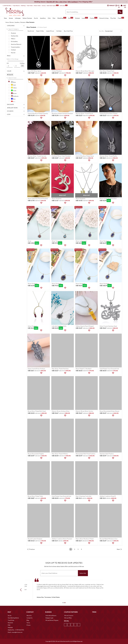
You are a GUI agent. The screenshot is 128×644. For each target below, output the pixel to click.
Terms (28, 623)
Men (54, 18)
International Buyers (51, 615)
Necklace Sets (15, 36)
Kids (49, 18)
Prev (21, 590)
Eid (71, 18)
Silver (13, 82)
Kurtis (36, 18)
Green (14, 90)
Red (13, 102)
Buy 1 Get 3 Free (68, 31)
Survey (44, 6)
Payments (10, 623)
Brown (14, 93)
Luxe (85, 18)
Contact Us (29, 618)
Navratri (13, 53)
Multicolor (15, 96)
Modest (77, 18)
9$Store (13, 39)
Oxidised (13, 50)
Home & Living (104, 18)
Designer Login (49, 618)
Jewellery (43, 18)
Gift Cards (64, 6)
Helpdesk (10, 627)
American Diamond (16, 44)
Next (118, 549)
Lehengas (18, 18)
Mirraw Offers (68, 618)
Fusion (94, 18)
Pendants (13, 33)
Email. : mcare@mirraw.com (15, 632)
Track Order (30, 6)
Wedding (62, 18)
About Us (29, 615)
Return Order (37, 6)
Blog (28, 620)
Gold (13, 85)
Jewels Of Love (50, 31)
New (5, 18)
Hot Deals (59, 31)
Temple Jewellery (15, 47)
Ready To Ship (40, 31)
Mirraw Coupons (69, 615)
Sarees (11, 18)
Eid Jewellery (14, 41)
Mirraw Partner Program (52, 620)
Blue (13, 99)
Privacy (29, 625)
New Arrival (31, 31)
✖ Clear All (10, 75)
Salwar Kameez (27, 18)
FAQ (9, 625)
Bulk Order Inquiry (51, 6)
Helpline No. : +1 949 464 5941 (16, 630)
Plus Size (113, 18)
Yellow (14, 88)
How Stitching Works (13, 618)
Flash (121, 18)
